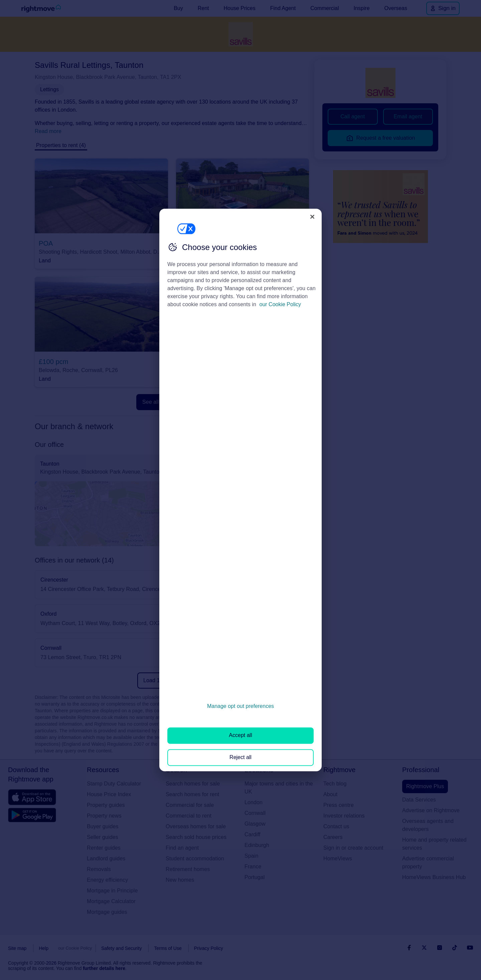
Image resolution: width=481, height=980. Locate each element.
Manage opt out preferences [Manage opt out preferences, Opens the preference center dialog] (240, 706)
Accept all (240, 736)
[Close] (312, 217)
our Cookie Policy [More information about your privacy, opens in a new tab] (280, 304)
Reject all (240, 757)
